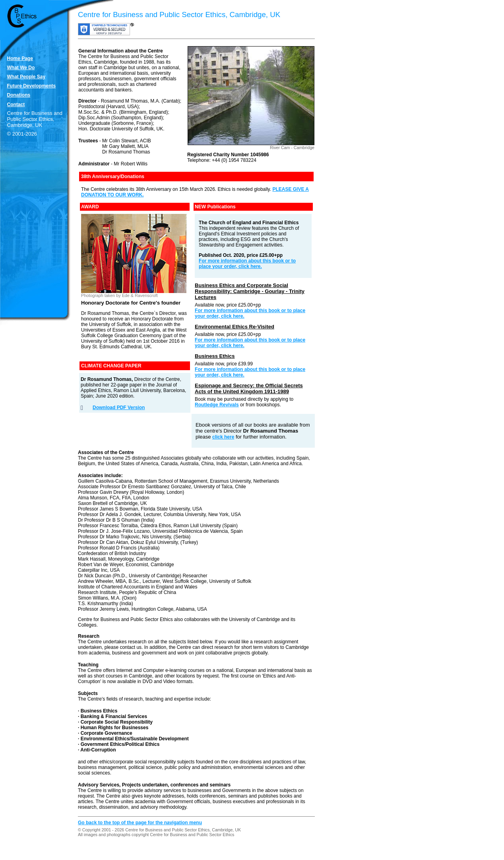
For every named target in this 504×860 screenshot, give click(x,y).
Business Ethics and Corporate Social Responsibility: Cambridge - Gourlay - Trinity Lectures (250, 291)
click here (223, 437)
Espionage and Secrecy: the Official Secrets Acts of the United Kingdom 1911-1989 (249, 388)
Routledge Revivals (217, 405)
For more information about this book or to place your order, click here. (247, 264)
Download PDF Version (119, 408)
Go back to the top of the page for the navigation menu (140, 823)
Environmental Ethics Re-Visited (235, 327)
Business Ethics (215, 356)
